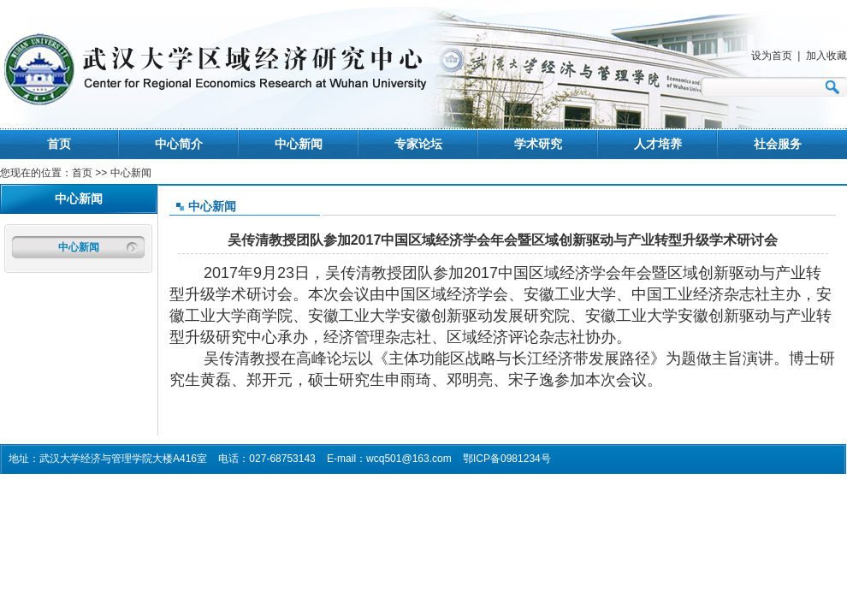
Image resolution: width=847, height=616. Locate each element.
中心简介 (179, 144)
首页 (59, 144)
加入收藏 (826, 56)
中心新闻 (299, 144)
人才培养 (658, 144)
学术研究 (538, 144)
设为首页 (772, 56)
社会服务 (778, 144)
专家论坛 (418, 144)
